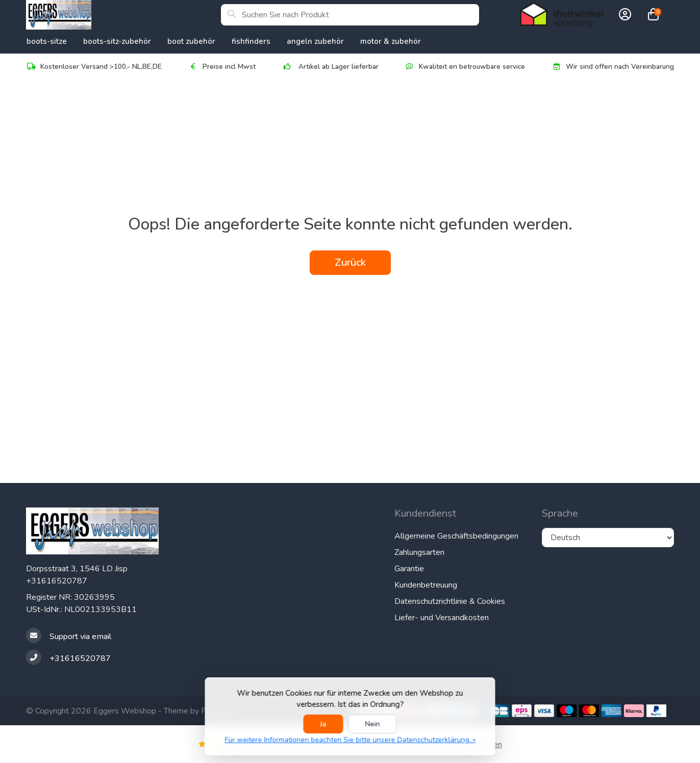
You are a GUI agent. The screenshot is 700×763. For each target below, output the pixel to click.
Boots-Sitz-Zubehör (117, 41)
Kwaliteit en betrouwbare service (465, 67)
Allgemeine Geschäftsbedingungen (456, 536)
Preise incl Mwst (222, 67)
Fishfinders (251, 41)
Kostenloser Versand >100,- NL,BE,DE (94, 67)
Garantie (409, 569)
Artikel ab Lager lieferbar (330, 67)
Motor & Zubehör (391, 41)
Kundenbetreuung (426, 585)
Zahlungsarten (419, 552)
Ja (323, 724)
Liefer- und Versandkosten (442, 618)
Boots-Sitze (47, 41)
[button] (623, 15)
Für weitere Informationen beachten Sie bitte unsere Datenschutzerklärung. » (350, 740)
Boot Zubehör (191, 41)
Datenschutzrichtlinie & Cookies (450, 601)
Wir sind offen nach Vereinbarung (613, 67)
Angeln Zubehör (315, 41)
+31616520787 (57, 581)
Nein (373, 724)
